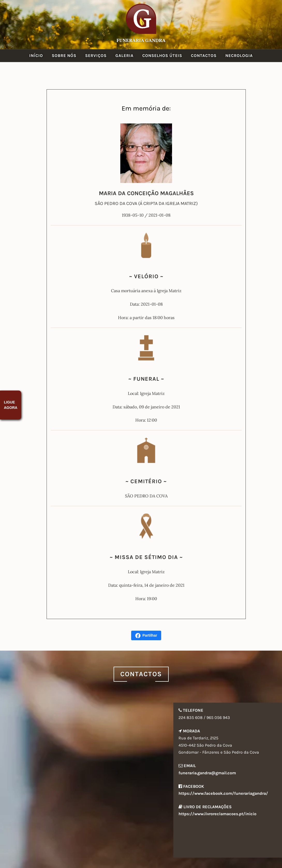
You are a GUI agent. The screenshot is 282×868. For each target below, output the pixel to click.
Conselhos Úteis (162, 56)
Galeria (124, 56)
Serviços (96, 56)
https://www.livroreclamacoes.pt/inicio (217, 814)
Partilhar (146, 636)
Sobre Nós (64, 56)
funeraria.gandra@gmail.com (207, 773)
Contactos (204, 56)
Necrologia (239, 56)
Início (36, 56)
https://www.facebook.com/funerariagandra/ (223, 793)
